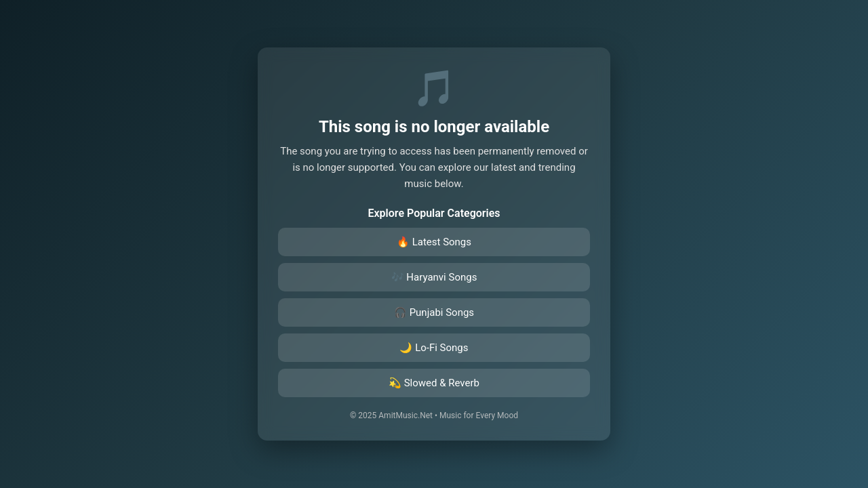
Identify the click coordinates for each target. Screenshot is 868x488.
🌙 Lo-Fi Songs (434, 348)
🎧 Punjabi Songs (434, 312)
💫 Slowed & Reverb (434, 383)
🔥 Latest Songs (434, 242)
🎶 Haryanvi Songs (434, 277)
